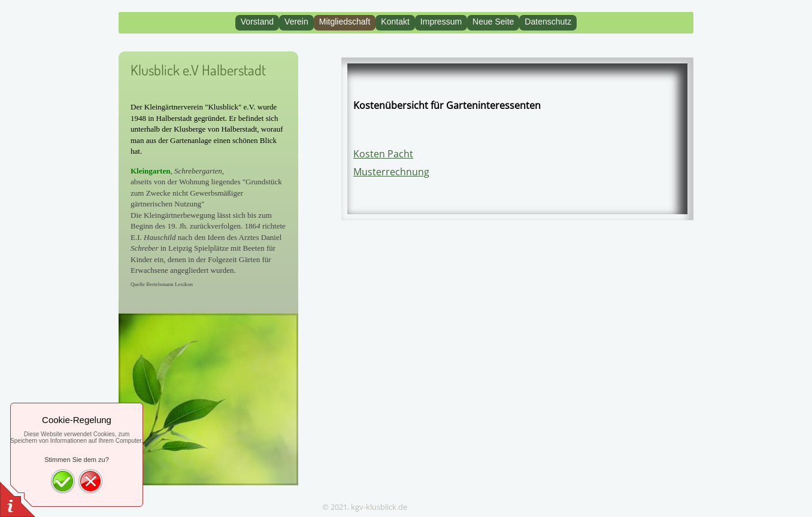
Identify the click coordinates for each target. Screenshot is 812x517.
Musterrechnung (391, 172)
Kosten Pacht (383, 154)
